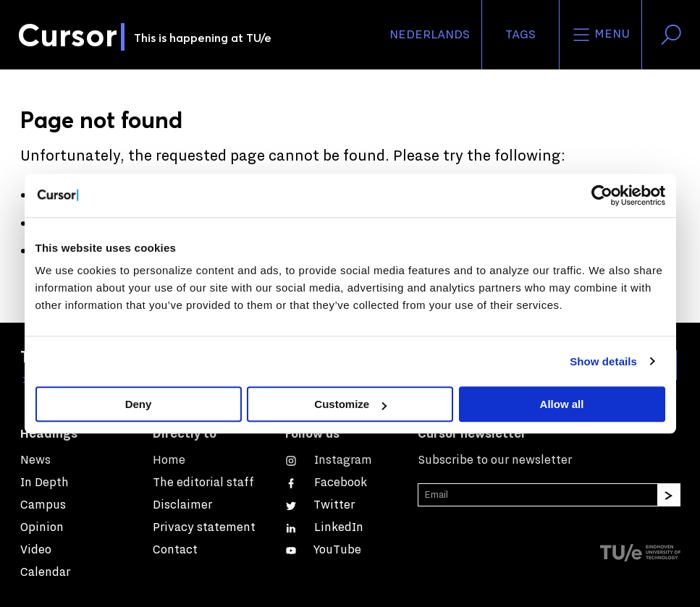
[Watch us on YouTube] (323, 549)
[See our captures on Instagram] (329, 460)
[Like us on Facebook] (326, 482)
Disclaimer (182, 505)
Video (36, 549)
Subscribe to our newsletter (495, 460)
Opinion (42, 527)
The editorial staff (203, 482)
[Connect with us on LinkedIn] (324, 527)
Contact (175, 549)
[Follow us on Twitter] (320, 505)
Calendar (45, 572)
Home (169, 460)
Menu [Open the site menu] (600, 35)
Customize (350, 404)
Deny (139, 404)
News (35, 460)
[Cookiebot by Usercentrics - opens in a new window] (602, 195)
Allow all (562, 404)
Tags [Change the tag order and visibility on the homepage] (520, 35)
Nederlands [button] (430, 35)
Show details (603, 361)
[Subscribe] (669, 495)
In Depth (45, 482)
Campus (43, 505)
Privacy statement (204, 527)
